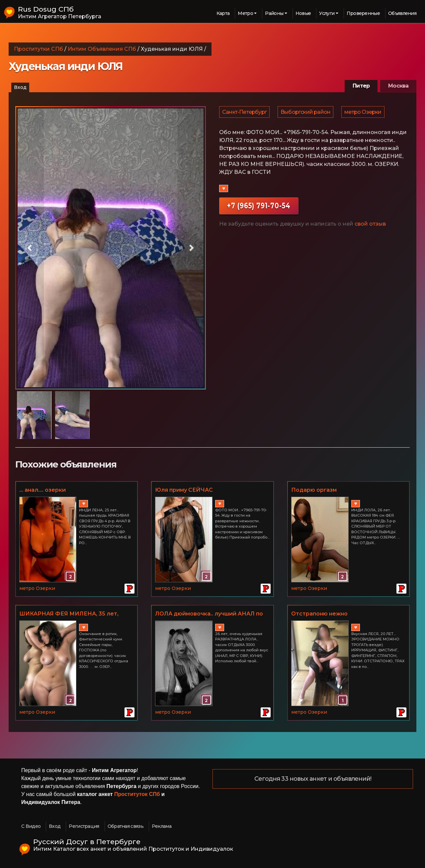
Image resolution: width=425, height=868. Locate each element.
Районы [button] (274, 13)
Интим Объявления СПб (102, 49)
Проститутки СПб (39, 49)
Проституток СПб (137, 794)
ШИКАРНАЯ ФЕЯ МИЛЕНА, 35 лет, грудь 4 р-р (69, 614)
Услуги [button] (327, 13)
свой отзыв (370, 227)
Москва (398, 86)
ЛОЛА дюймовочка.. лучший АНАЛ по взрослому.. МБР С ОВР (209, 614)
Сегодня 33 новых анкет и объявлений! (313, 779)
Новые (303, 13)
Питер (361, 86)
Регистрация (84, 826)
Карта (223, 13)
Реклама (162, 826)
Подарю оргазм (314, 490)
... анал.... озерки (42, 490)
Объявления (402, 13)
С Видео (31, 826)
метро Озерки (364, 113)
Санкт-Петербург (245, 113)
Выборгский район (306, 113)
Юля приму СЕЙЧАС (184, 490)
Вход (20, 87)
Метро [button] (245, 13)
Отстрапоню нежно (319, 614)
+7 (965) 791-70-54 (259, 209)
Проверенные (363, 13)
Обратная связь (126, 826)
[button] (30, 248)
